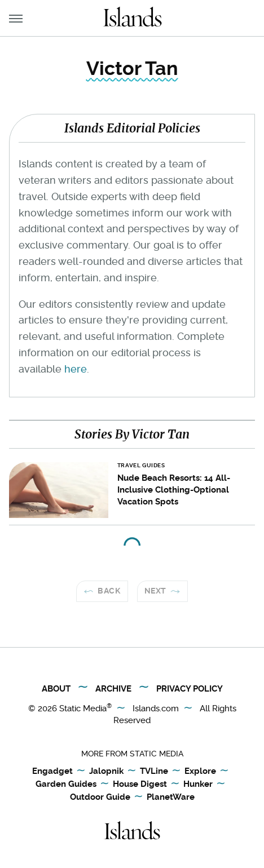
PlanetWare (171, 798)
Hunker (198, 785)
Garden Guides (66, 785)
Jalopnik (106, 772)
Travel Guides (141, 465)
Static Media (83, 708)
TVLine (154, 772)
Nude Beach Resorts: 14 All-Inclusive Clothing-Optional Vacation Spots (174, 490)
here (76, 369)
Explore (200, 772)
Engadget (52, 772)
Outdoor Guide (100, 798)
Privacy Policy (190, 689)
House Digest (140, 785)
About (56, 689)
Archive (113, 689)
